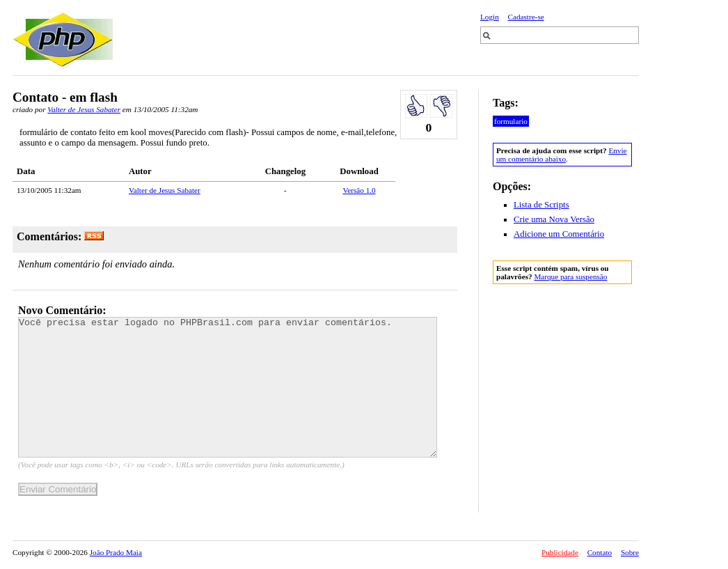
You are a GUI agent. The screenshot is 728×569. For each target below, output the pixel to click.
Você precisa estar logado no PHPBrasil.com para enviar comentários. (228, 387)
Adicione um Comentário (559, 234)
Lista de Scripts (541, 205)
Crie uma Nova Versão (554, 219)
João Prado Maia (116, 552)
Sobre (630, 552)
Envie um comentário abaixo (561, 155)
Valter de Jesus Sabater (84, 109)
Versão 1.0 (359, 190)
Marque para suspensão (570, 276)
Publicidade (560, 552)
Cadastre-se (526, 17)
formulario (511, 121)
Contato (600, 552)
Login (490, 17)
